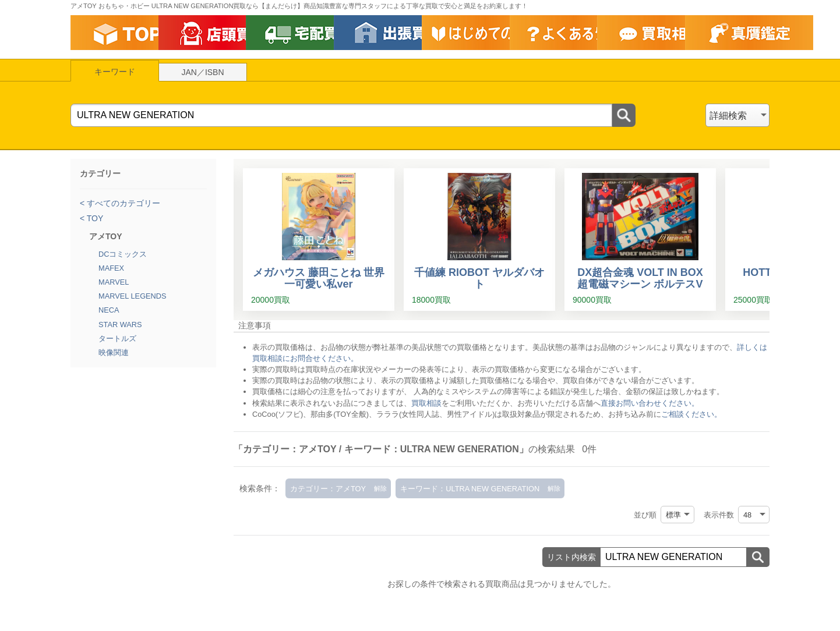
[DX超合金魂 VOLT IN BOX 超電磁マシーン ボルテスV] (640, 240)
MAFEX (111, 268)
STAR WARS (120, 325)
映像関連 (114, 352)
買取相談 (426, 403)
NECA (109, 310)
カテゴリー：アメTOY (328, 489)
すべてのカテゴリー (122, 203)
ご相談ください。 (691, 414)
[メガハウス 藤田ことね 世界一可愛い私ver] (319, 240)
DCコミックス (123, 254)
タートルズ (117, 338)
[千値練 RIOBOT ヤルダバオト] (479, 240)
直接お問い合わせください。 (650, 403)
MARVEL (114, 282)
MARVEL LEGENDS (133, 296)
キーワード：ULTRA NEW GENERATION (470, 489)
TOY (94, 218)
